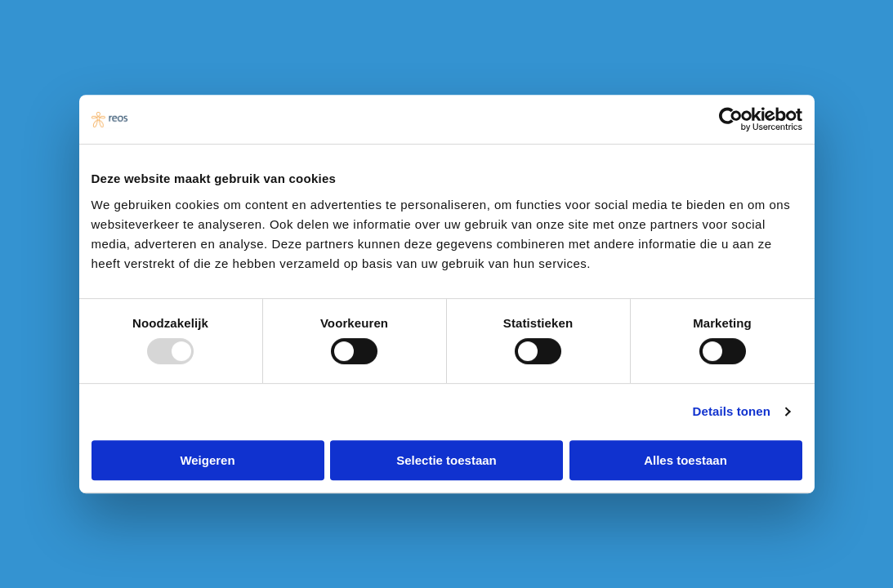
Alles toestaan (685, 460)
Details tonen (732, 411)
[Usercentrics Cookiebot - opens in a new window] (731, 119)
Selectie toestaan (446, 460)
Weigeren (207, 460)
